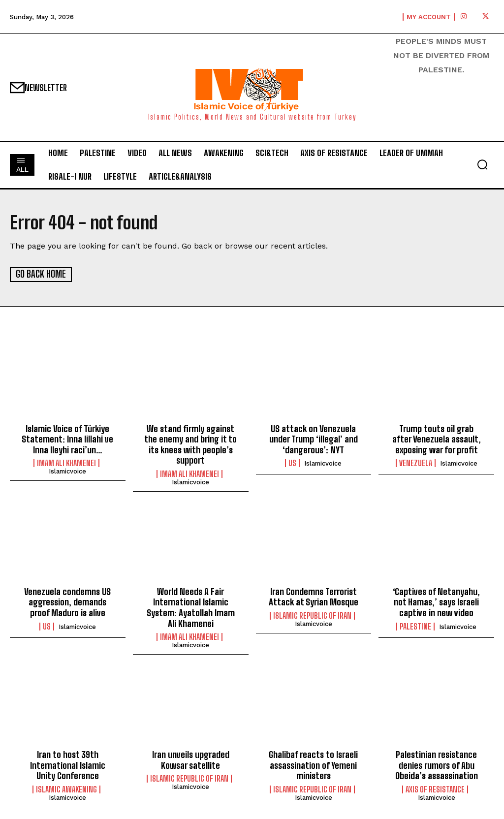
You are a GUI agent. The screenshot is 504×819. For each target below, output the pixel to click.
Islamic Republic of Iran (312, 615)
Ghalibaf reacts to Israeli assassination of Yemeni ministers (313, 765)
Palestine (415, 626)
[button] (482, 164)
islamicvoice (67, 471)
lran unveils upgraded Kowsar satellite (191, 759)
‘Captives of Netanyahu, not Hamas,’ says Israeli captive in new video (436, 602)
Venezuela (416, 463)
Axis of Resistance (435, 789)
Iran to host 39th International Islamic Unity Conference (68, 765)
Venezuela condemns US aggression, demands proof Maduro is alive (67, 602)
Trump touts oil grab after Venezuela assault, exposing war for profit (437, 439)
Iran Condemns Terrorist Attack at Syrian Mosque (314, 597)
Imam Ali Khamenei (66, 463)
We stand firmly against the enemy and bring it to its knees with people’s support (190, 444)
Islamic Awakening (66, 789)
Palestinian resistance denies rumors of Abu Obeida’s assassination (437, 765)
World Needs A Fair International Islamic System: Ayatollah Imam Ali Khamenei (191, 607)
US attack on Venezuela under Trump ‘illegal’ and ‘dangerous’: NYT (314, 439)
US (292, 463)
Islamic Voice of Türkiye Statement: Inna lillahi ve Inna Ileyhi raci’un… (67, 439)
